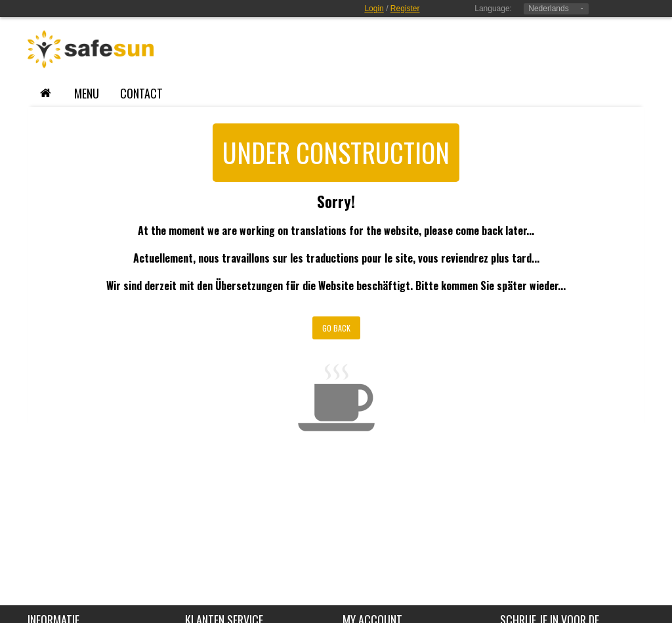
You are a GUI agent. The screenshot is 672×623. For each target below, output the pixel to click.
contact (141, 93)
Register (405, 9)
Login (374, 9)
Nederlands (548, 9)
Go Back (336, 328)
